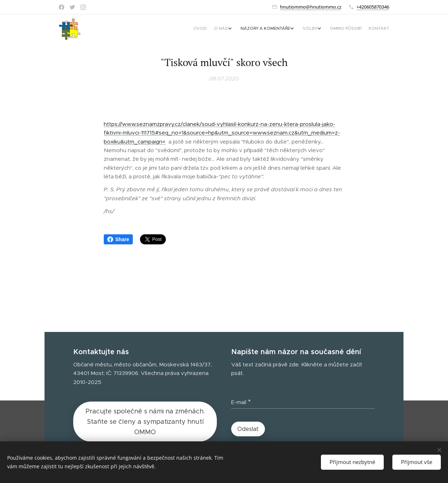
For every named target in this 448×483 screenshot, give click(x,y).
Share (118, 239)
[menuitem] (338, 29)
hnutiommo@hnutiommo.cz (311, 7)
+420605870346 (373, 7)
